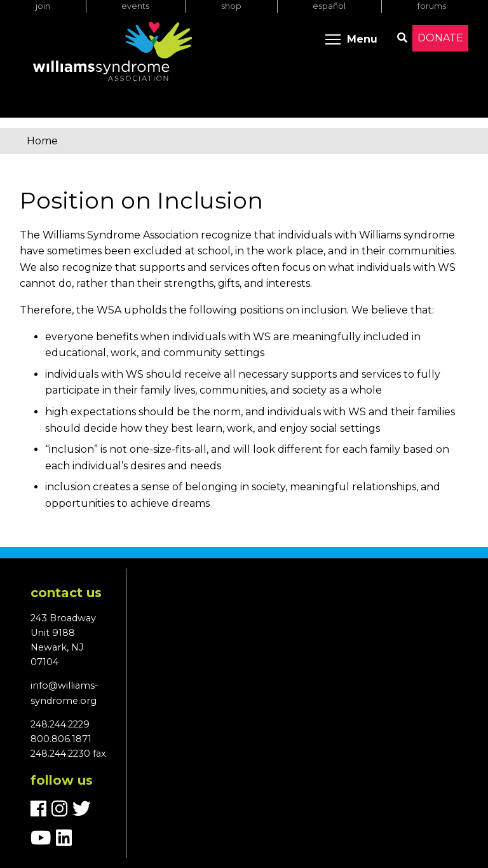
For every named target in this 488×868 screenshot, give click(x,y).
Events (135, 6)
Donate (440, 38)
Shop (231, 6)
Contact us (66, 593)
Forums (432, 6)
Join (43, 6)
